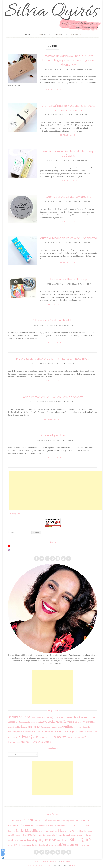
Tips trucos (48, 845)
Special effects (48, 737)
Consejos (51, 717)
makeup (22, 727)
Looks (44, 722)
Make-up (73, 722)
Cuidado (12, 722)
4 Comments (70, 402)
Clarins (59, 821)
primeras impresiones (24, 732)
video (37, 742)
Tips (86, 737)
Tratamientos (14, 742)
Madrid (47, 831)
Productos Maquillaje (62, 731)
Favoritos (12, 831)
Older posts (14, 514)
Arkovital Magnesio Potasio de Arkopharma (68, 238)
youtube (46, 742)
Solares (11, 845)
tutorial (25, 742)
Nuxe (50, 835)
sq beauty (60, 737)
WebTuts (73, 865)
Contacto (58, 35)
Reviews (11, 737)
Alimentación (15, 820)
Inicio (27, 35)
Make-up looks (84, 722)
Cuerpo (41, 826)
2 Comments (84, 160)
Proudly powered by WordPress (39, 865)
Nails (88, 727)
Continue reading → (52, 90)
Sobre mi (42, 35)
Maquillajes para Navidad (17, 835)
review (94, 732)
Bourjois (37, 821)
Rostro (66, 840)
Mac (42, 831)
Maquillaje (66, 830)
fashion (34, 722)
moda (76, 727)
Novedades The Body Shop (69, 279)
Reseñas (87, 732)
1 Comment (87, 115)
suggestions (71, 737)
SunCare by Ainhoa (53, 435)
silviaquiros (53, 69)
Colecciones (41, 718)
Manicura (47, 727)
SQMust (17, 845)
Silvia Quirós (37, 325)
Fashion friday (85, 826)
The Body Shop (37, 845)
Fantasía (77, 826)
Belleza (27, 820)
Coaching (65, 821)
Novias (45, 835)
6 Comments (70, 325)
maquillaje (66, 726)
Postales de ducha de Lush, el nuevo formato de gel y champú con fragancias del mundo (69, 60)
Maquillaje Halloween (83, 831)
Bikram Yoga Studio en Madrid (53, 320)
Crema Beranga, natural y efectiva (69, 197)
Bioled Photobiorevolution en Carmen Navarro (53, 397)
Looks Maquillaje (58, 722)
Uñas (32, 742)
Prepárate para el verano (73, 835)
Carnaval (52, 821)
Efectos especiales (23, 722)
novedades (12, 732)
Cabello (34, 717)
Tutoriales (76, 35)
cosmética (72, 717)
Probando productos (41, 731)
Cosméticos (87, 717)
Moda (30, 835)
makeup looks (35, 727)
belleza (24, 717)
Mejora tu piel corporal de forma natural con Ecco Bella (53, 359)
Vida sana (86, 845)
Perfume (59, 835)
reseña (79, 731)
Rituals (59, 840)
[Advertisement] (57, 491)
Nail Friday (82, 727)
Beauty (13, 717)
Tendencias (80, 737)
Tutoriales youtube (65, 845)
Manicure (54, 727)
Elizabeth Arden (68, 826)
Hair (38, 722)
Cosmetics (61, 717)
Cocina (72, 821)
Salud (16, 737)
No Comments (85, 69)
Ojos (54, 835)
